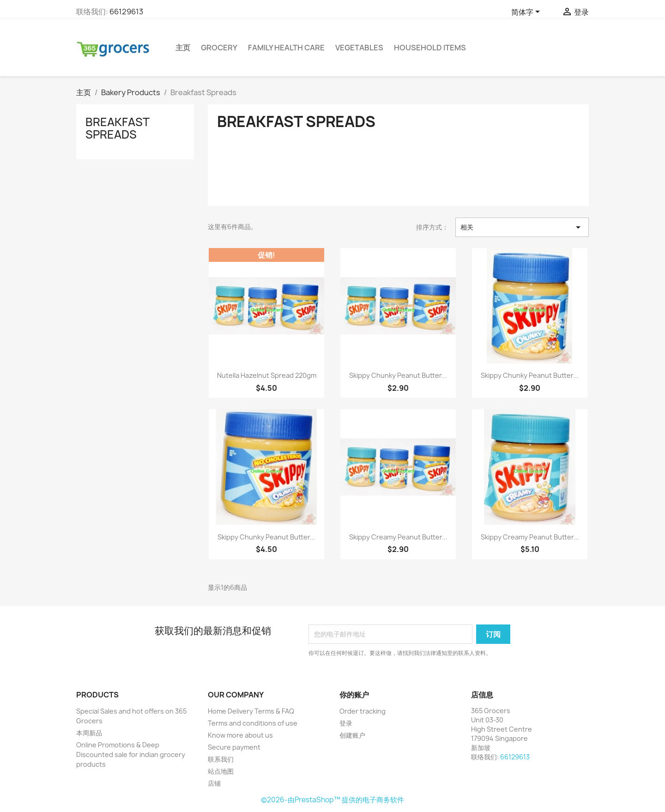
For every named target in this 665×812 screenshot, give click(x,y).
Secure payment (234, 747)
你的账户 (354, 695)
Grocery (219, 48)
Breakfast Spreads (117, 128)
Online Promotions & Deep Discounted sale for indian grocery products (131, 754)
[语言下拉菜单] (527, 12)
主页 (183, 48)
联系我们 (221, 759)
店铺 (214, 783)
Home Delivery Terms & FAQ (251, 711)
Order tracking (363, 711)
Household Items (430, 48)
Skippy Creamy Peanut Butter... (398, 537)
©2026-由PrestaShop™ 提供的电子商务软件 (332, 800)
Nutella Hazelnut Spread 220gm (267, 375)
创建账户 (352, 735)
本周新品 (89, 733)
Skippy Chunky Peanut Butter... (398, 375)
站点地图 (221, 771)
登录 (346, 723)
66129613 (126, 12)
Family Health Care (286, 48)
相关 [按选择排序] (522, 227)
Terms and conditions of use (253, 723)
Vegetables (359, 48)
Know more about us (240, 735)
